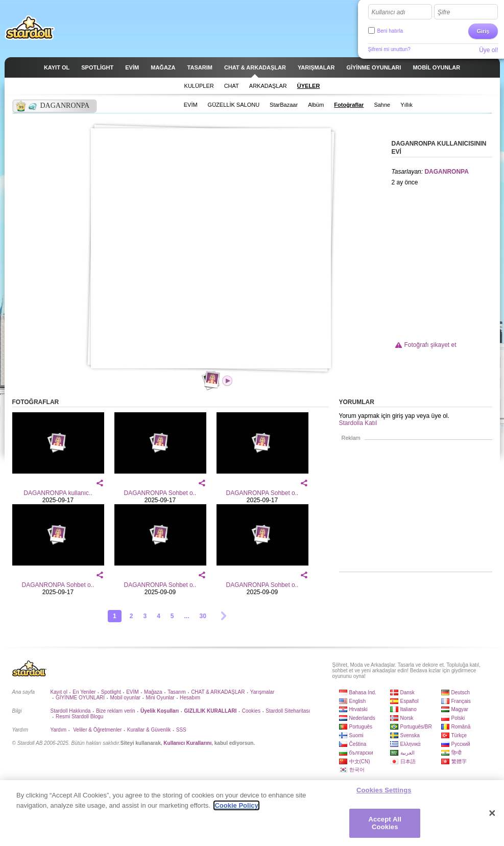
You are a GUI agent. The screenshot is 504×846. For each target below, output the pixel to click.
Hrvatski (358, 709)
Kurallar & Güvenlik (149, 730)
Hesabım (190, 698)
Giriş (483, 31)
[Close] (492, 813)
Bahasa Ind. (363, 692)
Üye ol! (488, 50)
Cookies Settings (384, 790)
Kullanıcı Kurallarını (187, 743)
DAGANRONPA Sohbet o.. (160, 493)
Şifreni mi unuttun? (389, 49)
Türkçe (459, 735)
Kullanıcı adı (389, 12)
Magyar (460, 709)
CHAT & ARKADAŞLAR (218, 692)
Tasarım (177, 692)
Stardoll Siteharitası (288, 711)
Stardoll (30, 28)
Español (410, 701)
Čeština (358, 744)
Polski (458, 718)
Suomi (356, 735)
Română (461, 727)
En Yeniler (84, 692)
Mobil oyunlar (125, 698)
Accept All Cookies (385, 823)
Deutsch (461, 692)
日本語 (408, 761)
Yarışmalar (262, 692)
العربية (407, 753)
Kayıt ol (59, 692)
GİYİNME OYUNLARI (80, 698)
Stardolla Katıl (358, 423)
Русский (461, 744)
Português (361, 727)
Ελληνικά (411, 744)
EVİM (132, 692)
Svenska (410, 735)
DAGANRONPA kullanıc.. (58, 493)
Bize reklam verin (116, 711)
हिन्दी (457, 753)
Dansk (407, 692)
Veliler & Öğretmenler (97, 730)
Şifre (444, 12)
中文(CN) (360, 761)
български (361, 753)
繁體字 (459, 761)
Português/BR (416, 727)
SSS (181, 730)
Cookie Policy (236, 805)
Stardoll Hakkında (71, 711)
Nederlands (362, 718)
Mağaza (153, 692)
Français (461, 701)
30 (203, 616)
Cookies (251, 711)
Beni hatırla (390, 31)
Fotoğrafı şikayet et (430, 345)
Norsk (407, 718)
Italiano (409, 709)
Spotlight (111, 692)
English (358, 701)
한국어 (357, 770)
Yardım (59, 730)
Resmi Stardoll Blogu (79, 716)
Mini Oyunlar (160, 698)
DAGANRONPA (446, 172)
